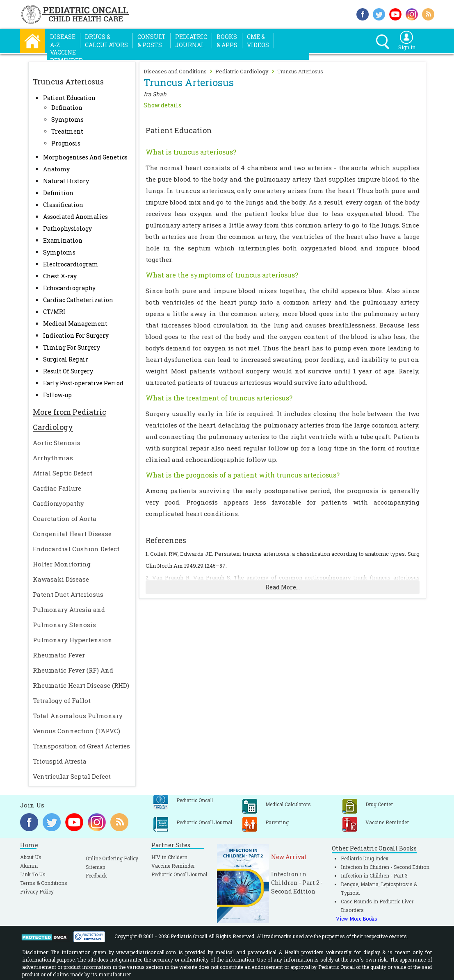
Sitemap (95, 867)
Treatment (67, 131)
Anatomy (56, 169)
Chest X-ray (60, 276)
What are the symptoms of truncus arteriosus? (222, 275)
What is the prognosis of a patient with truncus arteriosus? (243, 475)
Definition (58, 193)
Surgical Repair (66, 359)
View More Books (357, 919)
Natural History (66, 181)
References (166, 540)
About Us (31, 857)
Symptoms (67, 119)
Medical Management (75, 324)
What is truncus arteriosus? (191, 152)
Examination (63, 240)
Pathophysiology (67, 229)
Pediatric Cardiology (242, 71)
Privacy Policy (37, 891)
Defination (67, 108)
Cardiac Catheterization (78, 300)
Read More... (283, 587)
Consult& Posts (152, 41)
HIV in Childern (169, 857)
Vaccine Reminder (173, 866)
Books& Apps (227, 41)
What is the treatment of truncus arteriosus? (219, 398)
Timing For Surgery (72, 347)
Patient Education (69, 98)
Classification (63, 205)
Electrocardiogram (71, 264)
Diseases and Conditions (175, 71)
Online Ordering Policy (112, 858)
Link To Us (33, 874)
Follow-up (57, 395)
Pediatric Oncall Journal (179, 874)
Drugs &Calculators (106, 41)
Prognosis (66, 143)
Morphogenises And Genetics (85, 157)
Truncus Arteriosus (300, 71)
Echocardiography (69, 288)
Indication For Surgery (76, 335)
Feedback (96, 875)
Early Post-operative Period (83, 383)
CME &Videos (258, 41)
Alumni (29, 866)
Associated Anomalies (75, 217)
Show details (162, 105)
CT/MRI (54, 312)
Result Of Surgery (68, 371)
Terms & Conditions (44, 883)
